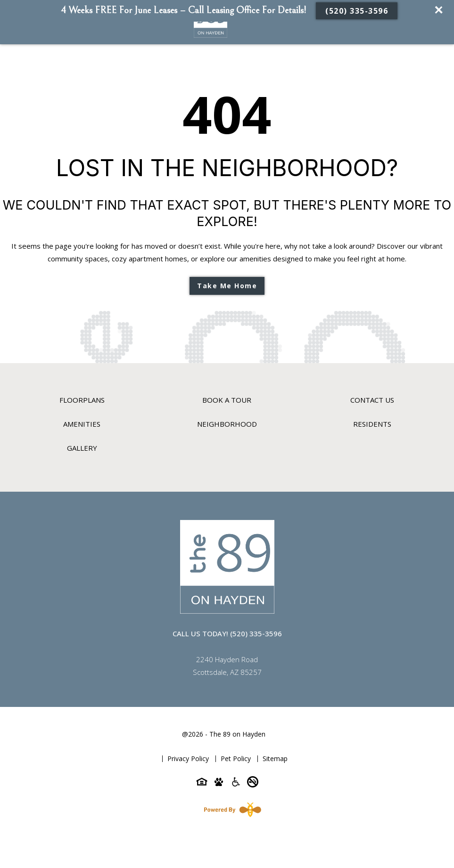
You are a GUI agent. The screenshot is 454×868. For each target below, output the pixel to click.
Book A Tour (227, 400)
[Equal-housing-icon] (202, 784)
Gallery (82, 448)
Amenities (82, 424)
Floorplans (82, 400)
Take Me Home (227, 286)
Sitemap (275, 758)
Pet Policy (236, 758)
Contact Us (372, 400)
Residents (372, 424)
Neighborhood (227, 424)
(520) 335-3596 (357, 11)
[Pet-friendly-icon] (219, 784)
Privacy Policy (188, 758)
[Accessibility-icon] (236, 784)
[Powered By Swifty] (231, 810)
